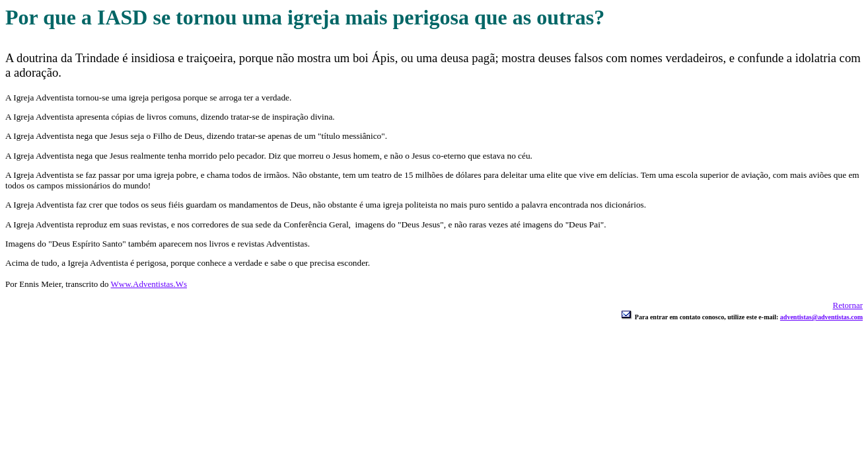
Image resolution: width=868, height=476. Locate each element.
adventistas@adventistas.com (821, 317)
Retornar (848, 305)
